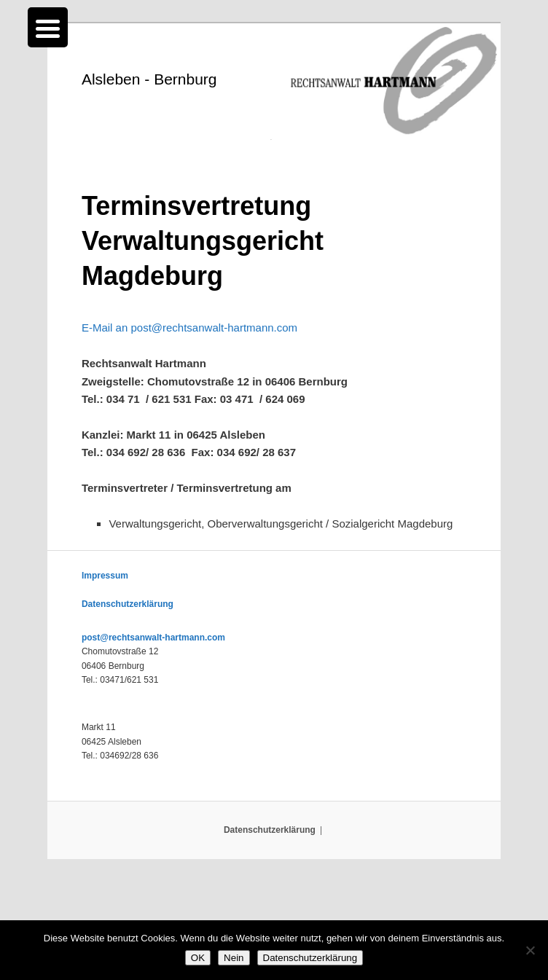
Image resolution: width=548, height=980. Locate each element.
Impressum (105, 576)
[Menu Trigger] (48, 27)
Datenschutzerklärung (128, 604)
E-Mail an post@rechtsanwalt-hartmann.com (189, 328)
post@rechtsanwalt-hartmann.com (153, 638)
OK (198, 958)
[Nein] (530, 950)
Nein (234, 958)
